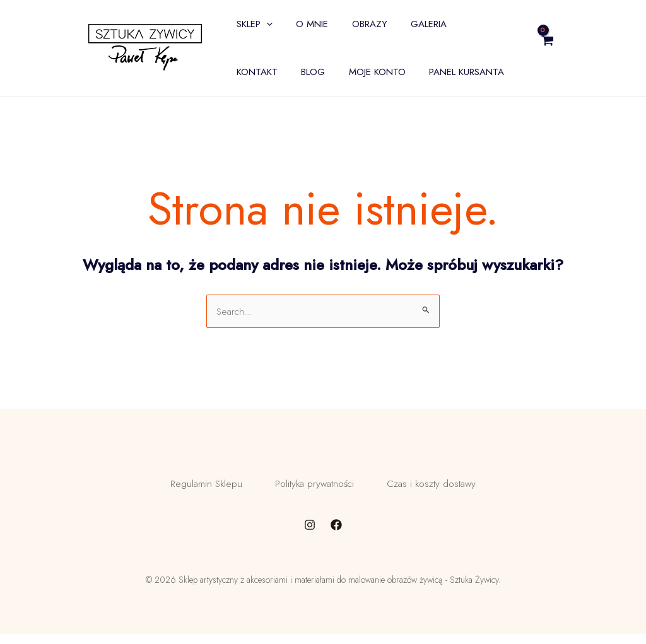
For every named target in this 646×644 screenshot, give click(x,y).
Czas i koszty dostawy (441, 489)
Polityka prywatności (314, 489)
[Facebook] (336, 535)
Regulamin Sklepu (196, 489)
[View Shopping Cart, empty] (578, 48)
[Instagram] (310, 535)
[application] (264, 24)
